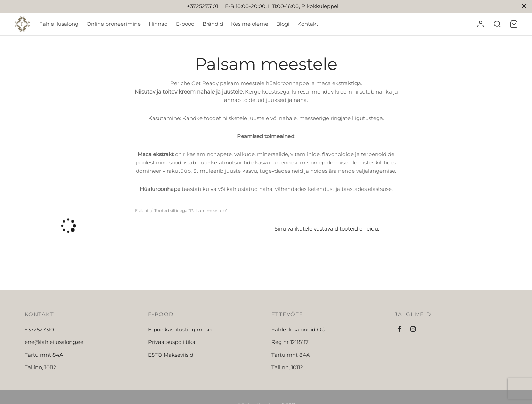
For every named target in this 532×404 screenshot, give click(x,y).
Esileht (142, 211)
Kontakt (308, 24)
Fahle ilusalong (59, 24)
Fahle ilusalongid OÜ (298, 329)
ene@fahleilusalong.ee (54, 342)
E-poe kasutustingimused (181, 329)
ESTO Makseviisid (171, 355)
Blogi (283, 24)
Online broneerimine (114, 24)
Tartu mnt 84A (44, 355)
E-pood (185, 24)
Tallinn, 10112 (40, 367)
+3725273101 (40, 329)
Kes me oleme (250, 24)
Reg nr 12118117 (290, 342)
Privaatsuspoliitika (172, 342)
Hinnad (158, 24)
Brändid (213, 24)
